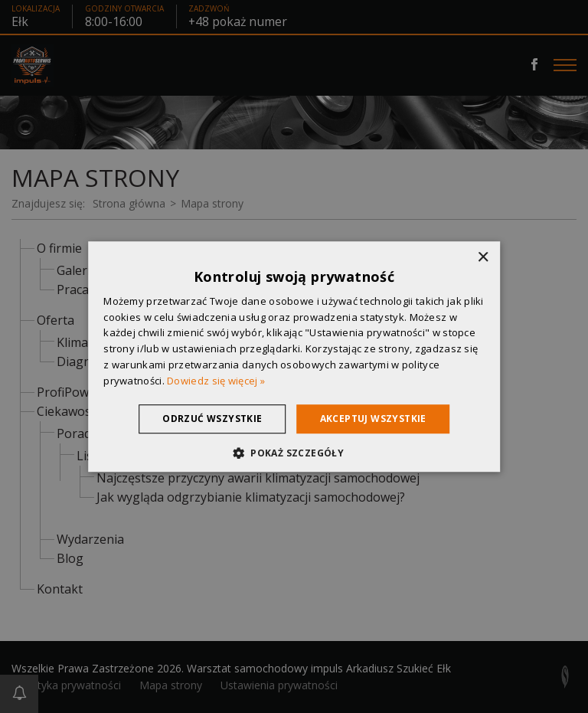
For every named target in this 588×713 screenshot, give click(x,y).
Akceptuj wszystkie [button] (373, 419)
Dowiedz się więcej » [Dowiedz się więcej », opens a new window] (216, 381)
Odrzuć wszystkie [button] (212, 419)
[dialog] (294, 356)
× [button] (483, 258)
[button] (294, 453)
